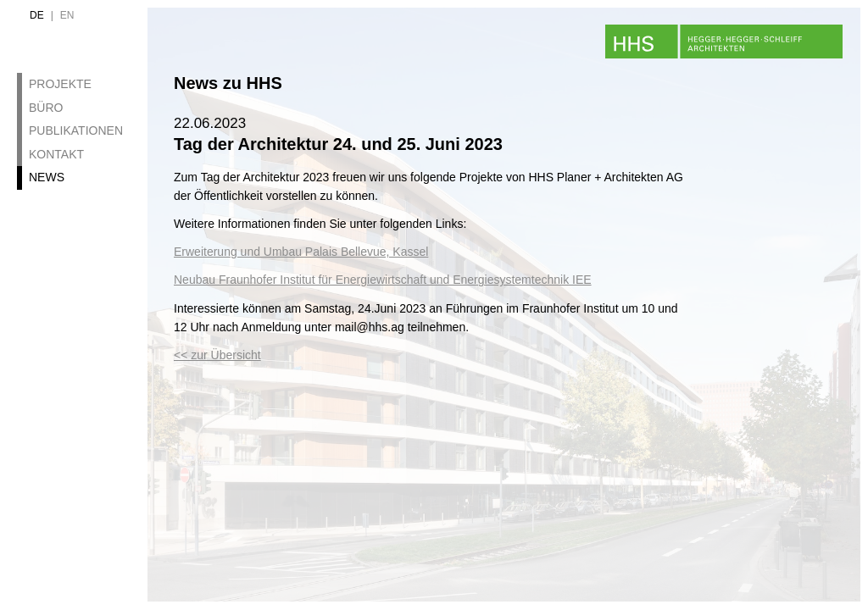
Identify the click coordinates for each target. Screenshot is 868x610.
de (37, 15)
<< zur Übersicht (217, 355)
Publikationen (76, 130)
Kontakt (56, 154)
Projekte (60, 84)
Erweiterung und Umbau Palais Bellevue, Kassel (301, 252)
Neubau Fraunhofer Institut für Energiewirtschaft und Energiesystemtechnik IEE (383, 280)
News (47, 177)
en (67, 15)
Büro (46, 108)
